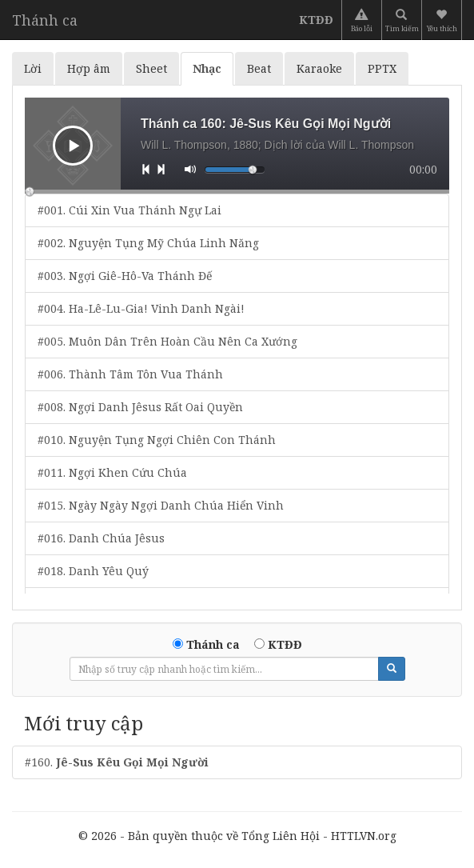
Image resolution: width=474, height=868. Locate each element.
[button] (443, 20)
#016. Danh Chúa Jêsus (101, 538)
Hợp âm (89, 68)
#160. (117, 762)
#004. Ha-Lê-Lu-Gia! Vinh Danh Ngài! (141, 308)
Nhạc (207, 68)
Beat (259, 68)
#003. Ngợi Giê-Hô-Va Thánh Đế (125, 276)
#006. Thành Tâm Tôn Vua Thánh (130, 374)
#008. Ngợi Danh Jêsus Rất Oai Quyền (140, 407)
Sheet (151, 68)
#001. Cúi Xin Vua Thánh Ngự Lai (129, 210)
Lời (33, 68)
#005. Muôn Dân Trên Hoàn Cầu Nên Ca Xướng (167, 341)
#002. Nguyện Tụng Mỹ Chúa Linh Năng (148, 243)
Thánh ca (45, 20)
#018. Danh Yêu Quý (93, 571)
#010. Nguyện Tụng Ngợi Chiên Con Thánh (157, 440)
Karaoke (319, 68)
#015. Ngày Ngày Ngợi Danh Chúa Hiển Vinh (161, 505)
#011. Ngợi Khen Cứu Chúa (112, 472)
